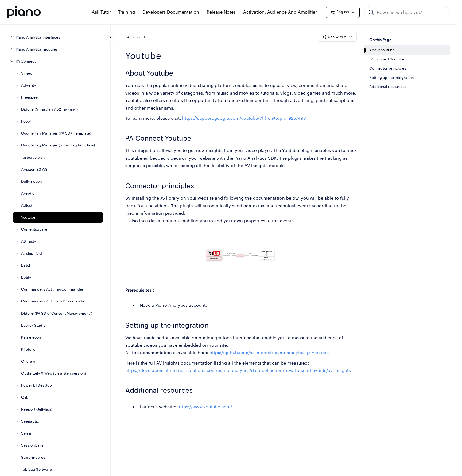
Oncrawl (29, 361)
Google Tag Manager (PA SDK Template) (56, 133)
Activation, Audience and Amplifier (280, 12)
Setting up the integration (392, 78)
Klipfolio (28, 349)
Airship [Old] (32, 253)
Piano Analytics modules (37, 49)
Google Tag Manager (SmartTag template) (58, 145)
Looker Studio (33, 325)
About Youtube (382, 50)
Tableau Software (37, 469)
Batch (26, 265)
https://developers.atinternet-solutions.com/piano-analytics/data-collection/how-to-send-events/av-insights (238, 370)
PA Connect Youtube (387, 59)
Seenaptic (30, 421)
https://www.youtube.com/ (205, 406)
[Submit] (371, 12)
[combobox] (407, 12)
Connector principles (388, 68)
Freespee (29, 97)
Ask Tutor (101, 12)
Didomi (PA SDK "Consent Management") (57, 313)
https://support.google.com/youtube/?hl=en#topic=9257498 (244, 118)
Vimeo (27, 73)
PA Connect (26, 61)
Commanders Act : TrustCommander (54, 301)
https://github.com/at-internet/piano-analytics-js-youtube (269, 353)
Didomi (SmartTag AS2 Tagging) (49, 109)
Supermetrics (33, 457)
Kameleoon (31, 337)
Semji (26, 433)
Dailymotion (31, 181)
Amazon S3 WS (34, 169)
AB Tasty (29, 241)
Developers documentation (171, 12)
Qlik (25, 397)
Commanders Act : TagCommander (52, 289)
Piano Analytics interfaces (38, 37)
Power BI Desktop (37, 385)
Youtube (28, 217)
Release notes (221, 12)
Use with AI (337, 37)
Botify (26, 277)
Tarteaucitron (33, 157)
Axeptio (28, 193)
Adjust (27, 205)
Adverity (29, 85)
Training (127, 12)
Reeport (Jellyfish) (37, 409)
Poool (26, 121)
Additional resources (387, 86)
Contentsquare (34, 229)
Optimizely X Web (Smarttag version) (54, 373)
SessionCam (32, 445)
